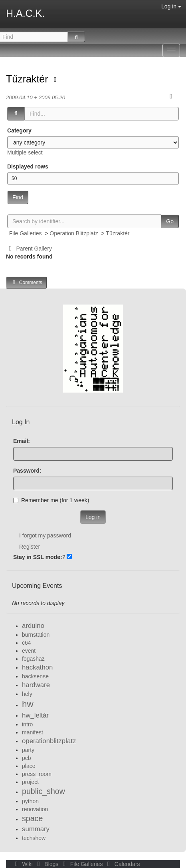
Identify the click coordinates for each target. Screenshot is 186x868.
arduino (33, 626)
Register (30, 547)
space (32, 818)
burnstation (36, 635)
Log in (171, 6)
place (29, 766)
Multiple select (25, 152)
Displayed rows (28, 166)
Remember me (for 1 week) (51, 500)
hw (28, 704)
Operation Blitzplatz (74, 233)
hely (27, 694)
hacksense (35, 676)
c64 (27, 643)
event (29, 651)
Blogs (47, 864)
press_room (37, 774)
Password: (27, 471)
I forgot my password (45, 535)
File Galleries (26, 233)
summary (36, 829)
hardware (36, 685)
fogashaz (33, 659)
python (30, 801)
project (30, 782)
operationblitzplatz (49, 741)
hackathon (37, 667)
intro (27, 724)
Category (19, 130)
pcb (27, 758)
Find (18, 197)
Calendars (122, 864)
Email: (22, 441)
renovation (35, 809)
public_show (44, 791)
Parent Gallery (29, 249)
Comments (26, 282)
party (28, 750)
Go (170, 221)
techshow (34, 838)
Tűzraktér (29, 79)
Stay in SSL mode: (38, 557)
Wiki (23, 864)
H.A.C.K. (25, 13)
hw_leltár (35, 715)
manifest (33, 732)
